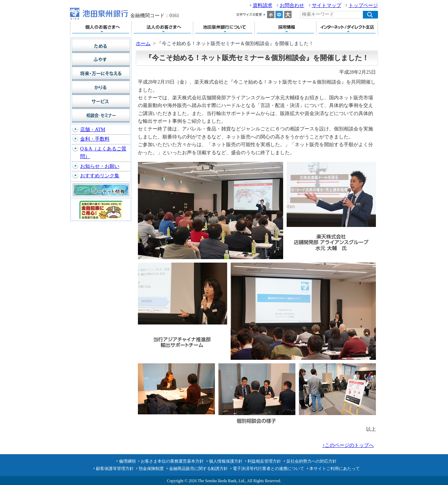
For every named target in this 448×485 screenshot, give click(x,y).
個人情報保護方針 (226, 461)
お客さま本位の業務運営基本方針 (172, 461)
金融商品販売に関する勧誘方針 (198, 469)
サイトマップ (327, 5)
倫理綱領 (127, 461)
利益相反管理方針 (264, 461)
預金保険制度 (151, 469)
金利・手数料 (95, 139)
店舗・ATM (93, 130)
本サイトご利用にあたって (335, 469)
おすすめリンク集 (100, 176)
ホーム (143, 44)
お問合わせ (292, 5)
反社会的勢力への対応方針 (311, 461)
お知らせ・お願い (100, 166)
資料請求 (262, 5)
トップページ (363, 5)
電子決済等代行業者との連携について (268, 469)
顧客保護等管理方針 (115, 469)
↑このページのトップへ (348, 445)
